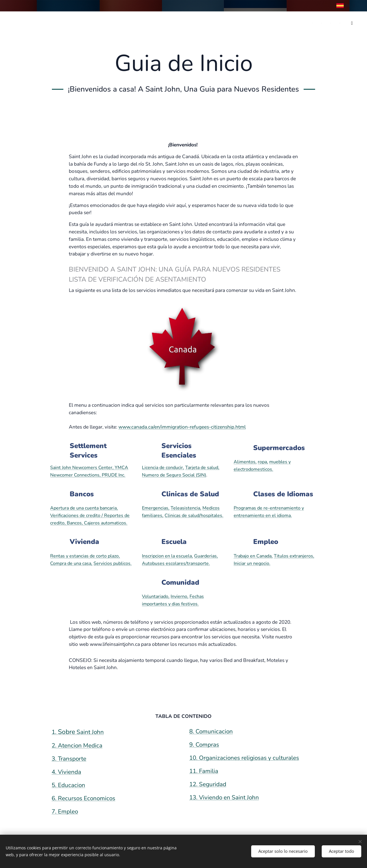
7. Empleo (65, 811)
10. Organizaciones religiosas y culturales (244, 758)
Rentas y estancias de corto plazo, (85, 556)
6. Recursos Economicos (83, 798)
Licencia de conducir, (163, 468)
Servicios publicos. (113, 563)
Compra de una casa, (71, 563)
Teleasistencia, (186, 508)
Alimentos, (245, 462)
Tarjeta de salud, (202, 468)
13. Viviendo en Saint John (224, 797)
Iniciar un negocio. (252, 563)
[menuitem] (302, 23)
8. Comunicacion (211, 731)
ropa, (263, 462)
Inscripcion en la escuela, (167, 556)
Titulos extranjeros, (294, 556)
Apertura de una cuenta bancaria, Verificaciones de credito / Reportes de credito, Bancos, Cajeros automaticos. (90, 515)
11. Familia (204, 771)
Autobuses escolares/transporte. (176, 563)
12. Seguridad (208, 784)
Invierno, (179, 596)
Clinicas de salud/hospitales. (194, 516)
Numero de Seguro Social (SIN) (174, 475)
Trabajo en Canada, (253, 556)
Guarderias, (206, 556)
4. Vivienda (66, 772)
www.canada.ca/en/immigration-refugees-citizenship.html (182, 427)
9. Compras (204, 745)
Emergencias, (156, 508)
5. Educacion (68, 785)
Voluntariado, (156, 596)
